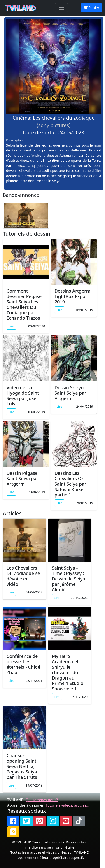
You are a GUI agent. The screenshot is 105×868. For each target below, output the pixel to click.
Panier (91, 8)
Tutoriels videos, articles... (67, 805)
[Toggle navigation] (61, 8)
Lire (11, 326)
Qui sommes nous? (42, 800)
